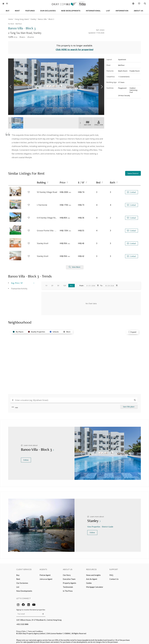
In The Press (68, 589)
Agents (43, 568)
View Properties (94, 525)
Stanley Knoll (43, 242)
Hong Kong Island (22, 19)
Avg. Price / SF (17, 281)
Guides (89, 582)
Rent (18, 578)
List (18, 585)
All (72, 284)
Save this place (129, 405)
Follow (26, 459)
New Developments (24, 589)
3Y (52, 284)
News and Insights (93, 574)
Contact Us (114, 578)
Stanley (33, 19)
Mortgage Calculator (95, 585)
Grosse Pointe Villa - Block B (47, 229)
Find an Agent (45, 574)
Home (11, 19)
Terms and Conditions (35, 630)
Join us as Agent (46, 578)
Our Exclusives (22, 582)
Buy (18, 574)
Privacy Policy (21, 630)
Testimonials (68, 585)
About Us (68, 568)
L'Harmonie (42, 204)
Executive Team (69, 578)
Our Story (67, 574)
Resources (91, 568)
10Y (65, 284)
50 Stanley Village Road (47, 191)
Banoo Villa (42, 19)
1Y (46, 284)
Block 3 (51, 19)
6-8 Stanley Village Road (47, 216)
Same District (133, 172)
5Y (58, 284)
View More (75, 266)
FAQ (111, 574)
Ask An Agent (92, 578)
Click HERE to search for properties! (75, 48)
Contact (132, 191)
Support (114, 568)
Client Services (24, 568)
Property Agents (69, 582)
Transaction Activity (19, 287)
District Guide (108, 525)
